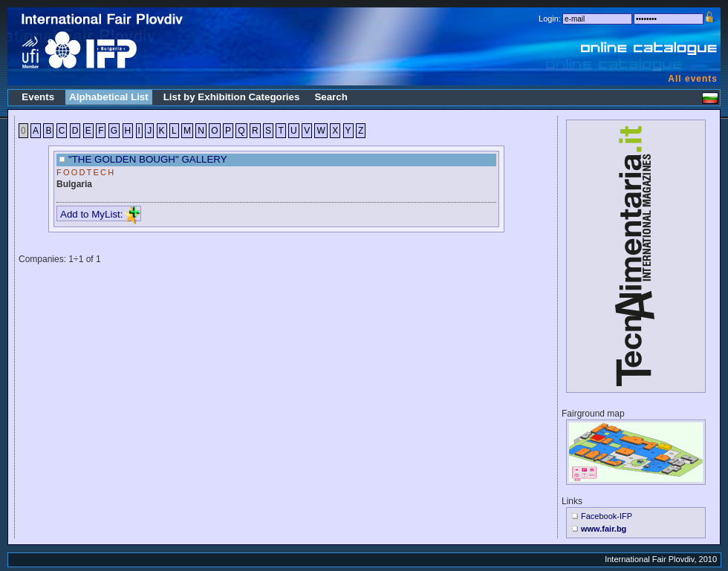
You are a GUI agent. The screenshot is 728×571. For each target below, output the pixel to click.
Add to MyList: (100, 214)
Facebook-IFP (607, 516)
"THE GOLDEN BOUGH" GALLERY (148, 159)
